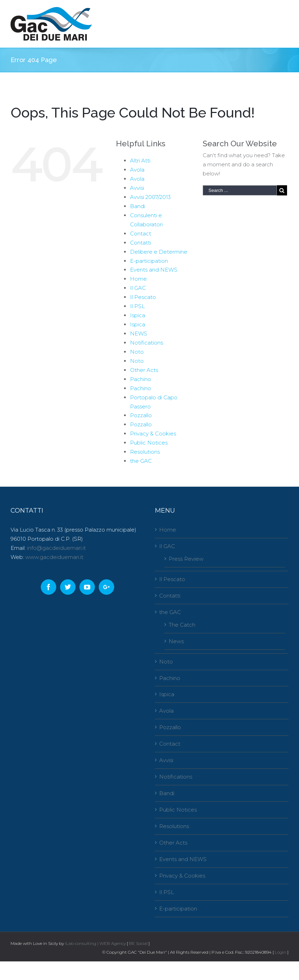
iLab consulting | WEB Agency (95, 943)
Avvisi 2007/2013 (150, 197)
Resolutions (145, 452)
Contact (141, 234)
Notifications (147, 343)
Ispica (138, 315)
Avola (137, 170)
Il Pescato (143, 297)
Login (281, 952)
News (176, 641)
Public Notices (149, 443)
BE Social (138, 943)
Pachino (141, 379)
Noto (137, 352)
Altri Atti (140, 161)
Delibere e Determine (159, 252)
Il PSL (137, 306)
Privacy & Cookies (153, 434)
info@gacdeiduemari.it (56, 548)
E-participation (149, 261)
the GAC (141, 461)
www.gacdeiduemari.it (54, 557)
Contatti (141, 243)
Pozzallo (141, 415)
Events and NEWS (154, 270)
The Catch (182, 625)
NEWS (139, 334)
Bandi (138, 206)
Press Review (186, 559)
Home (138, 279)
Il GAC (138, 288)
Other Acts (144, 370)
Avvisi (137, 188)
